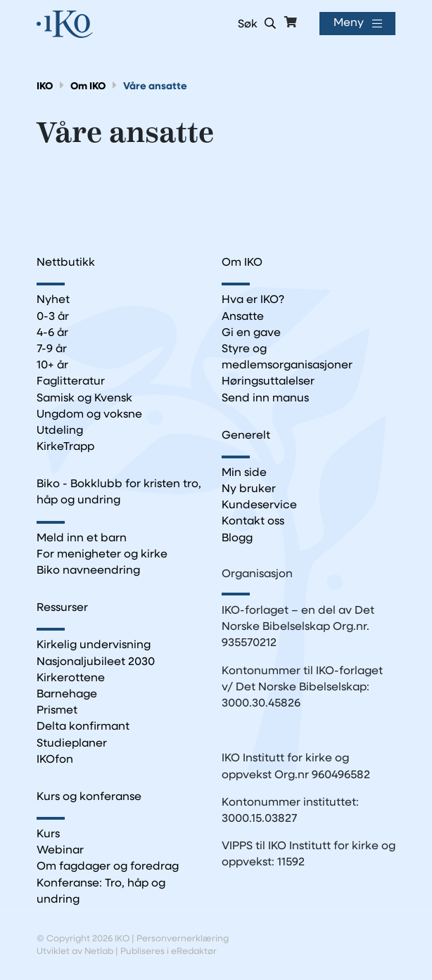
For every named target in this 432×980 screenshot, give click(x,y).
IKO (45, 87)
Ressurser (62, 608)
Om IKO (88, 87)
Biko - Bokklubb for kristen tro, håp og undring (119, 492)
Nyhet (53, 300)
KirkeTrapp (65, 447)
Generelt (246, 436)
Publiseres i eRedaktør (169, 952)
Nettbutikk (66, 263)
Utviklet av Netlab (75, 952)
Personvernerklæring (183, 939)
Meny (349, 23)
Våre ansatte (155, 87)
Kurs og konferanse (89, 797)
